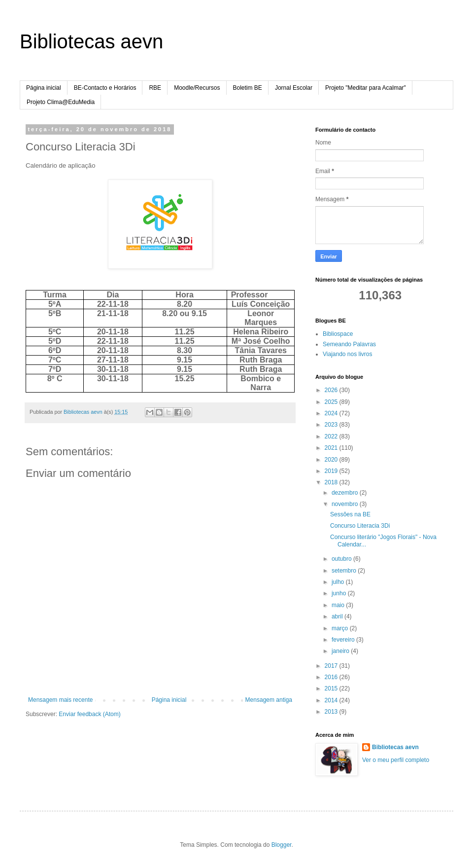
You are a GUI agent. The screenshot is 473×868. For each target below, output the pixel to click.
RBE (155, 88)
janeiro (341, 651)
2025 (332, 402)
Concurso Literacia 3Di (360, 526)
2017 (332, 666)
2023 (332, 425)
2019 (332, 471)
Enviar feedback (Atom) (89, 714)
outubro (342, 559)
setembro (345, 571)
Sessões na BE (350, 514)
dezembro (346, 493)
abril (338, 616)
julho (339, 582)
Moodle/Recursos (197, 88)
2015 (332, 688)
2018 (332, 482)
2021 (332, 448)
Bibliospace (338, 334)
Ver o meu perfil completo (396, 760)
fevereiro (344, 640)
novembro (346, 504)
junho (340, 593)
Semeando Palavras (349, 344)
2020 (332, 460)
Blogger (282, 845)
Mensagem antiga (269, 700)
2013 (332, 712)
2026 (332, 390)
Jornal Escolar (294, 88)
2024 (332, 413)
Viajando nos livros (348, 354)
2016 (332, 677)
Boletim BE (248, 88)
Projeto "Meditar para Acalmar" (366, 88)
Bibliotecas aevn (91, 41)
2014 (332, 700)
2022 (332, 436)
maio (339, 605)
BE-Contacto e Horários (105, 88)
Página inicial (44, 88)
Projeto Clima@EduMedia (61, 102)
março (341, 628)
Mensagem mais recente (60, 700)
